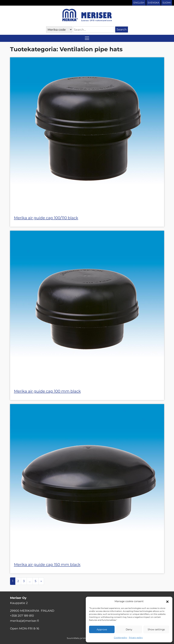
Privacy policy (136, 637)
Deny (129, 629)
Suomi (167, 3)
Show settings (156, 629)
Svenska (153, 3)
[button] (167, 601)
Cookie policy (121, 637)
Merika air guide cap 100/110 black (46, 218)
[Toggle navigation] (87, 38)
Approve (102, 629)
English (139, 3)
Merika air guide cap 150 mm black (47, 564)
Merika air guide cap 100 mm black (47, 391)
